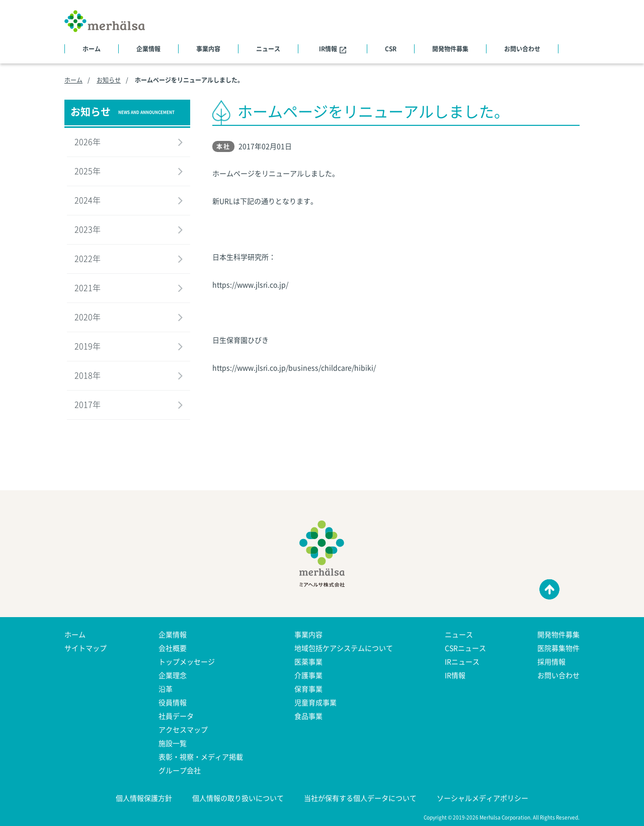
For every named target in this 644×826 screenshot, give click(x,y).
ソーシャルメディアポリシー (482, 798)
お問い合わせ (522, 49)
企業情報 (148, 49)
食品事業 (308, 716)
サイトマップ (86, 648)
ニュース (268, 49)
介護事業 (308, 675)
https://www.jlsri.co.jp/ (250, 284)
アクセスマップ (183, 729)
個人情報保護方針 (144, 798)
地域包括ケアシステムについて (344, 648)
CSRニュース (465, 648)
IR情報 (333, 49)
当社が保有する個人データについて (360, 798)
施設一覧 (173, 743)
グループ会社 (180, 770)
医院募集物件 (558, 648)
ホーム (92, 49)
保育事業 (308, 689)
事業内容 (208, 49)
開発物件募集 (450, 49)
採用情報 (551, 661)
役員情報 (173, 702)
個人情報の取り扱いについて (238, 798)
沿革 (166, 689)
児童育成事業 (315, 702)
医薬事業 (308, 661)
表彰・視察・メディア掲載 (201, 757)
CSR (391, 49)
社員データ (176, 716)
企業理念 (173, 675)
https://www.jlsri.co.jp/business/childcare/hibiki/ (294, 367)
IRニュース (462, 661)
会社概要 (173, 648)
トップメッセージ (187, 661)
